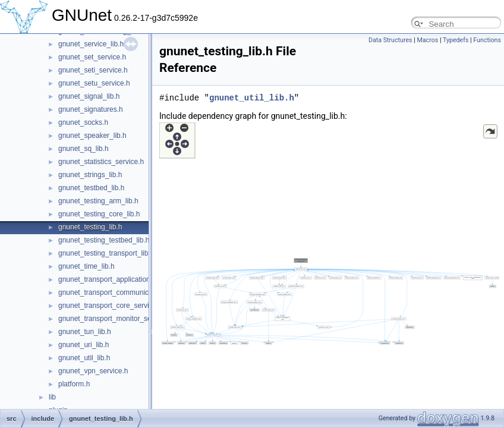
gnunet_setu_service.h (94, 83)
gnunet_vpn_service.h (93, 371)
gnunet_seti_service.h (93, 70)
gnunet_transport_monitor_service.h (115, 319)
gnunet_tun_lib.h (85, 332)
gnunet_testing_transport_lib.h (106, 253)
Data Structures (390, 40)
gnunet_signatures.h (91, 109)
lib (52, 397)
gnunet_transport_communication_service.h (127, 292)
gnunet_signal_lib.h (89, 96)
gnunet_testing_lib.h (90, 227)
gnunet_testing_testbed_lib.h (104, 240)
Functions (487, 40)
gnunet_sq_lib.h (84, 149)
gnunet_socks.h (83, 122)
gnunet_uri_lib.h (84, 345)
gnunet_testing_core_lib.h (99, 214)
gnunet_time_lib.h (86, 266)
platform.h (74, 384)
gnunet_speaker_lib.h (92, 136)
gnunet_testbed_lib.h (91, 188)
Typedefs (456, 40)
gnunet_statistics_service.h (101, 162)
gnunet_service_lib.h (91, 44)
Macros (427, 40)
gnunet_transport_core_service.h (110, 306)
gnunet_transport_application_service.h (120, 279)
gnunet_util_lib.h (84, 358)
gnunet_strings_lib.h (90, 175)
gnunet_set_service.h (92, 57)
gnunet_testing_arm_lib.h (98, 201)
